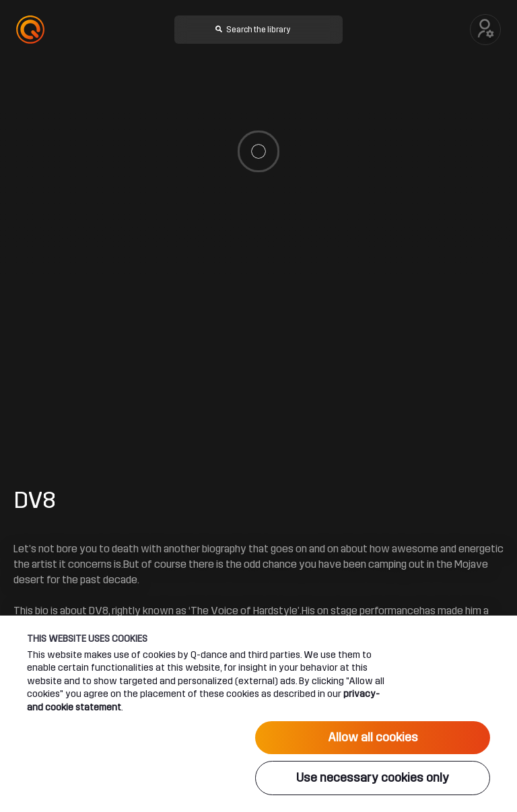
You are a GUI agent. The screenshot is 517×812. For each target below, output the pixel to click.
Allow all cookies (373, 737)
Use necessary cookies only (373, 778)
